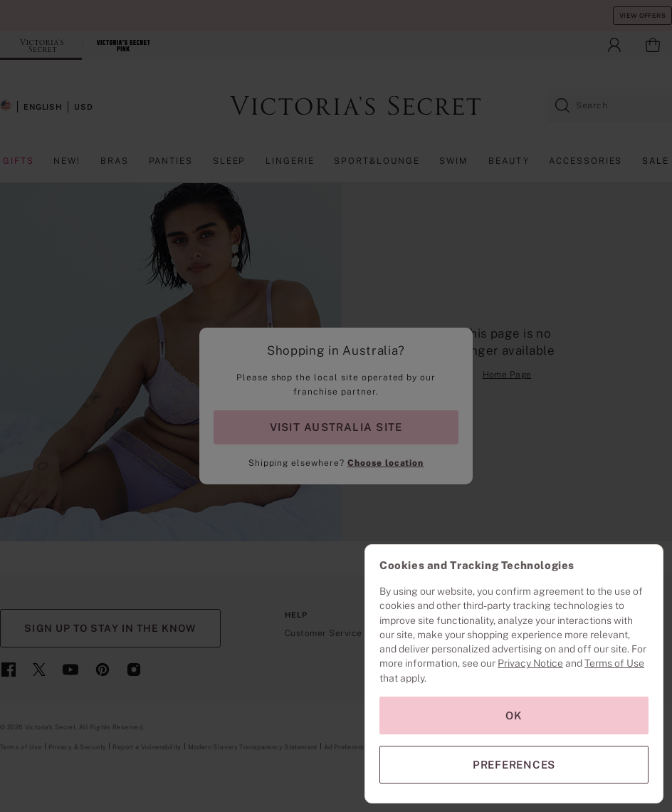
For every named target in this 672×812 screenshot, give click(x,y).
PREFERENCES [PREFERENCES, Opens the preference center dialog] (514, 765)
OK (514, 715)
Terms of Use (614, 663)
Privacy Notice (530, 663)
